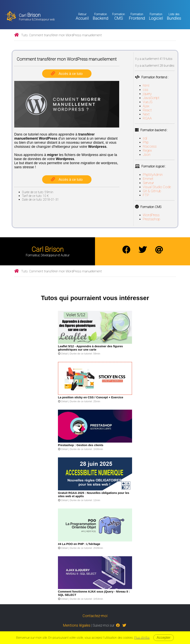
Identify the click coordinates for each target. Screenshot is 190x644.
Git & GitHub (152, 191)
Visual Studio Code (157, 187)
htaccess (150, 146)
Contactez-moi (95, 616)
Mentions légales (77, 625)
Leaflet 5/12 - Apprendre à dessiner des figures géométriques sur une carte (90, 348)
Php (146, 142)
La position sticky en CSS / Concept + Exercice (91, 397)
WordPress (151, 215)
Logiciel (156, 17)
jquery (147, 94)
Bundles (174, 17)
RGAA (147, 118)
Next (146, 114)
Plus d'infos (142, 638)
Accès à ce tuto (71, 74)
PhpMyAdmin (153, 175)
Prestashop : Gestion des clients (81, 445)
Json (147, 155)
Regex (147, 150)
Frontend (137, 17)
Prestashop (151, 219)
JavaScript (151, 98)
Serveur (148, 183)
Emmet (148, 179)
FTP (146, 195)
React (147, 110)
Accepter (164, 638)
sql (145, 138)
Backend (100, 17)
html (146, 85)
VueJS (148, 102)
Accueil (82, 17)
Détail (63, 354)
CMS (119, 17)
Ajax (146, 106)
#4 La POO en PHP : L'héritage (79, 544)
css (146, 90)
